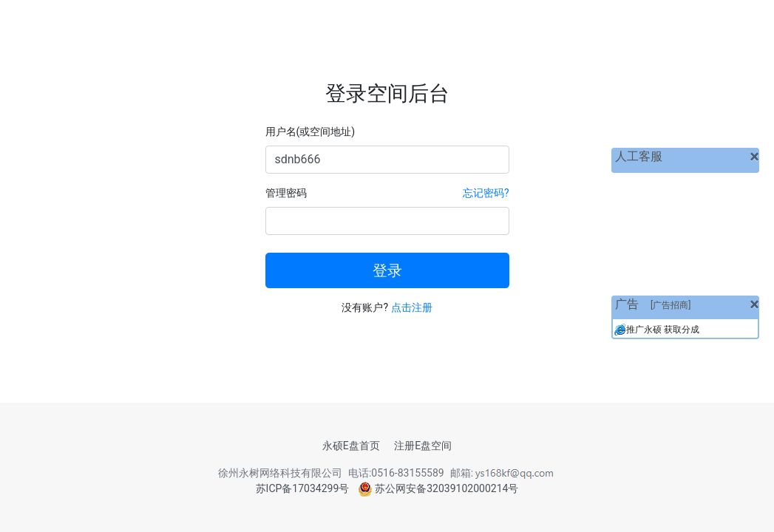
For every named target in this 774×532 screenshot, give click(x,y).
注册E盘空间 (423, 446)
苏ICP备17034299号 (303, 488)
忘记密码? (486, 193)
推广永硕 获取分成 (663, 330)
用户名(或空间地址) (310, 132)
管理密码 (286, 193)
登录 (387, 270)
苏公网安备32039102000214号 (438, 488)
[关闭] (754, 157)
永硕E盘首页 (351, 446)
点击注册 (412, 307)
